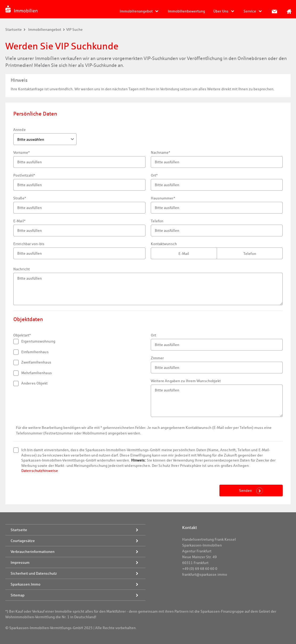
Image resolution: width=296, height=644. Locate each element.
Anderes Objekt (31, 383)
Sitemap (18, 595)
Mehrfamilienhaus (33, 373)
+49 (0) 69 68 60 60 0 (200, 569)
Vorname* (22, 152)
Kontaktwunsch (164, 244)
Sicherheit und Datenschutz (34, 573)
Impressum (20, 562)
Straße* (20, 198)
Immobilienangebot (136, 11)
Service (250, 11)
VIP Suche (74, 29)
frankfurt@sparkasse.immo (205, 574)
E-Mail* (19, 221)
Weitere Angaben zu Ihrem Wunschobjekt (186, 381)
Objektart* (22, 335)
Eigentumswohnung (34, 342)
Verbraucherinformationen (33, 552)
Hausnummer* (163, 198)
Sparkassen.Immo (26, 584)
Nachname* (161, 152)
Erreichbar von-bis (29, 244)
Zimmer (157, 358)
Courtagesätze (23, 541)
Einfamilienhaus (31, 352)
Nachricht (22, 269)
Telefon (157, 221)
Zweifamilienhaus (32, 362)
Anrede (20, 130)
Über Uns (221, 11)
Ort (153, 335)
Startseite (14, 29)
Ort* (154, 175)
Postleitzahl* (24, 175)
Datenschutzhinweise (40, 471)
